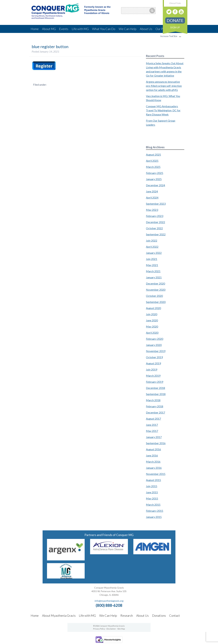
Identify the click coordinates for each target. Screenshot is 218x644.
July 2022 (152, 240)
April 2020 (152, 333)
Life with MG (80, 29)
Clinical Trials (175, 3)
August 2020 (153, 308)
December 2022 (155, 222)
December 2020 (155, 283)
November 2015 (156, 474)
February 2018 (155, 406)
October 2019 (154, 357)
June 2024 (152, 191)
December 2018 (155, 388)
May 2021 (152, 265)
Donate (175, 20)
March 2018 (153, 400)
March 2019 (153, 376)
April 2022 (152, 247)
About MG (49, 29)
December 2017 (155, 412)
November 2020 (156, 290)
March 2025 (153, 167)
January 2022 (154, 253)
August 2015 (153, 480)
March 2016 (153, 462)
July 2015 (152, 486)
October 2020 (154, 296)
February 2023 (155, 216)
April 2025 (152, 161)
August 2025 (153, 154)
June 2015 (152, 492)
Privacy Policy (99, 629)
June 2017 (152, 425)
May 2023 (152, 210)
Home (35, 29)
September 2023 (156, 204)
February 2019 (155, 382)
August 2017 (153, 419)
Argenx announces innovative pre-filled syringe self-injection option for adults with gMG (164, 86)
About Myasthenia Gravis (59, 616)
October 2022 (154, 228)
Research (127, 616)
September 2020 (156, 302)
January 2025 (154, 179)
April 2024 (152, 197)
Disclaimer (111, 629)
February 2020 (155, 339)
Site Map (121, 629)
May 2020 (152, 326)
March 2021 (153, 271)
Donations (159, 616)
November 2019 (156, 351)
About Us (146, 29)
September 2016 (156, 443)
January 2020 (154, 345)
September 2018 (156, 394)
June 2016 (152, 455)
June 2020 (152, 320)
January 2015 (154, 517)
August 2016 (153, 449)
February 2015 (155, 511)
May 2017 (152, 431)
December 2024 (155, 185)
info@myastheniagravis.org (109, 601)
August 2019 (153, 363)
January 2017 (154, 437)
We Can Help (128, 29)
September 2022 (156, 234)
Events (64, 29)
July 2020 (152, 314)
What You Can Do (104, 29)
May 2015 (152, 498)
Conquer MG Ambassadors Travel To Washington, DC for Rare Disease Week (163, 110)
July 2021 (152, 259)
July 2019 (152, 369)
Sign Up (175, 27)
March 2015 (153, 505)
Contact (174, 616)
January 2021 (154, 277)
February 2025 (155, 173)
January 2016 (154, 468)
